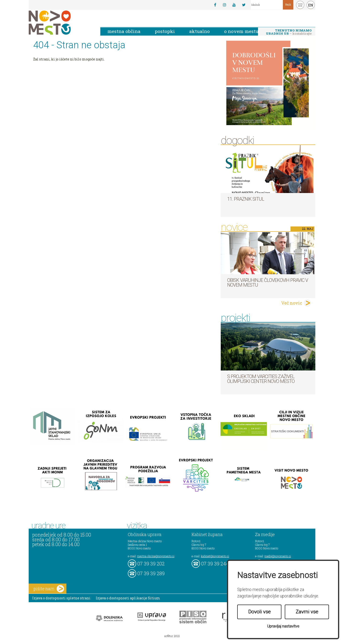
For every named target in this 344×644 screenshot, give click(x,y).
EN (311, 5)
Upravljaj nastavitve (283, 626)
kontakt (300, 5)
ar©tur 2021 (172, 636)
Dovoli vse (259, 612)
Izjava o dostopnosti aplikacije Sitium (128, 598)
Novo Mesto (61, 23)
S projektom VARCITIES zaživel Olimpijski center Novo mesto (261, 379)
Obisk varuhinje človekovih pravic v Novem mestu (268, 283)
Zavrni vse (307, 612)
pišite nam (49, 589)
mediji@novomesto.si (278, 556)
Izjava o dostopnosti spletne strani (61, 598)
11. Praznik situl (246, 199)
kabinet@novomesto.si (215, 556)
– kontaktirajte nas (289, 32)
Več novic (292, 303)
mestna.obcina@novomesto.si (156, 556)
